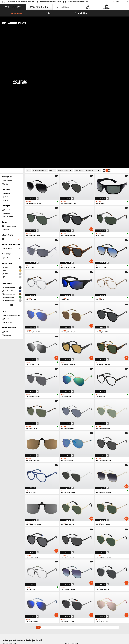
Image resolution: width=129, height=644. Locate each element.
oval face (12, 131)
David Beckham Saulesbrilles (75, 526)
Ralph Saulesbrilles (71, 524)
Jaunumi (6, 83)
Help (87, 593)
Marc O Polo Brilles (9, 538)
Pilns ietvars (12, 121)
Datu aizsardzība (29, 634)
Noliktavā (6, 86)
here (54, 569)
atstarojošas (7, 195)
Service (46, 593)
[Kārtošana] (87, 43)
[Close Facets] (12, 43)
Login (88, 9)
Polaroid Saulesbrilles (72, 517)
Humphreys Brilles (9, 541)
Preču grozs (107, 9)
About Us (5, 593)
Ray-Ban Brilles (8, 536)
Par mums (39, 634)
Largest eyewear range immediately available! (20, 2)
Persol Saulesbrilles (9, 519)
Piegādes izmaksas (50, 599)
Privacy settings (7, 596)
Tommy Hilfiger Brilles (72, 543)
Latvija (117, 1)
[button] (13, 7)
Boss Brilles (69, 541)
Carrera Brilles (70, 546)
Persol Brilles (69, 536)
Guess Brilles (7, 546)
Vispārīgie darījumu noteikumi (12, 634)
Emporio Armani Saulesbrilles (13, 524)
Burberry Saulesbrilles (72, 519)
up (126, 634)
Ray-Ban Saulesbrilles (10, 517)
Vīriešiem (6, 70)
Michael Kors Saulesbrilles (11, 526)
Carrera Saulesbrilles (9, 521)
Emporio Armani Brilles (11, 543)
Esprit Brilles (69, 538)
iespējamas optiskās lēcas (11, 188)
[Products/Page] (65, 43)
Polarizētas (7, 192)
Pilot (12, 112)
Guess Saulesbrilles (71, 521)
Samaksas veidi (49, 596)
